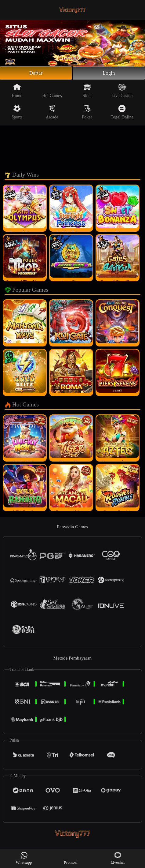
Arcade (52, 113)
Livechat (118, 858)
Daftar (36, 73)
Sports (17, 113)
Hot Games (52, 92)
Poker (87, 113)
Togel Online (122, 113)
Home (17, 92)
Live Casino (122, 92)
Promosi (71, 858)
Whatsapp (24, 858)
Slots (87, 92)
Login (109, 73)
